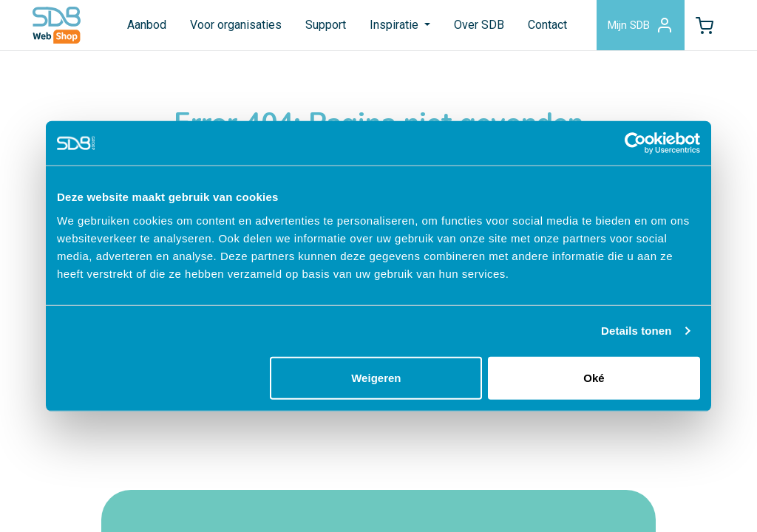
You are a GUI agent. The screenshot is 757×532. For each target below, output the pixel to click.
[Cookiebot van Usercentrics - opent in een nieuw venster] (635, 143)
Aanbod (147, 25)
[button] (705, 25)
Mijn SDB (641, 25)
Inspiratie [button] (396, 25)
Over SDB (479, 25)
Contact (547, 25)
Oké (594, 377)
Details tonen (636, 331)
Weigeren (376, 377)
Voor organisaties (236, 25)
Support (326, 25)
